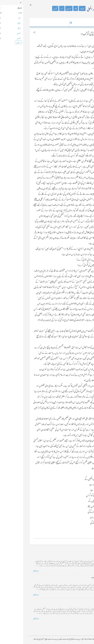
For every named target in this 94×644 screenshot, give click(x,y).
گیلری (32, 8)
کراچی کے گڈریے (78, 553)
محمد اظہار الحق (72, 8)
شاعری (45, 8)
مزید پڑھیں (13, 570)
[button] (11, 32)
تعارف (59, 8)
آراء (38, 8)
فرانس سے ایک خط (78, 601)
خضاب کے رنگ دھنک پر (76, 577)
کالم (52, 8)
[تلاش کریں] (7, 5)
